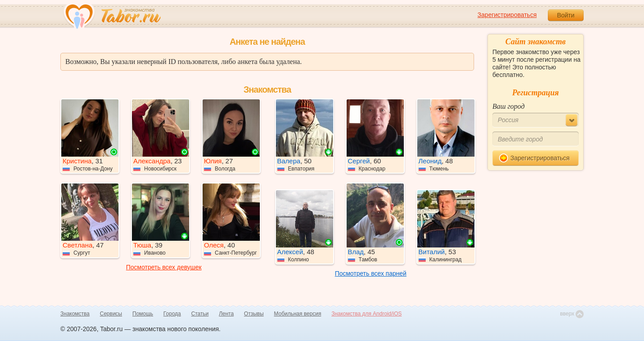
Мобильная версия (298, 314)
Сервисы (111, 314)
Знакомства (75, 314)
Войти (566, 15)
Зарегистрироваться (507, 15)
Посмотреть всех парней (371, 273)
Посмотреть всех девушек (164, 267)
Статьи (200, 314)
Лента (226, 314)
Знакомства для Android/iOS (366, 314)
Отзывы (254, 314)
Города (172, 314)
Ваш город (508, 106)
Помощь (143, 314)
